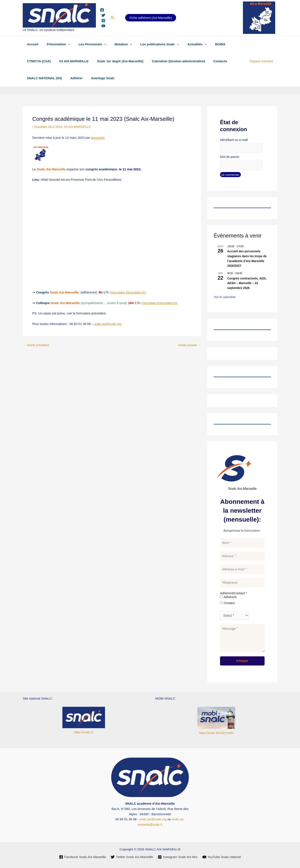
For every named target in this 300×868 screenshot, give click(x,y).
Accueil (32, 44)
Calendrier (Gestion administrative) (171, 61)
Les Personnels (87, 44)
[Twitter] (103, 15)
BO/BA (206, 44)
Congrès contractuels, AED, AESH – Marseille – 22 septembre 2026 (247, 284)
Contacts (211, 61)
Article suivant (189, 345)
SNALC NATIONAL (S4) (43, 78)
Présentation (55, 44)
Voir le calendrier (225, 298)
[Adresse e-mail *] (242, 571)
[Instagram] (103, 21)
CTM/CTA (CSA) (38, 61)
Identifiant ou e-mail (234, 140)
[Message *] (242, 640)
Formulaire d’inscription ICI (129, 292)
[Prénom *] (242, 558)
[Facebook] (102, 10)
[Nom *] (242, 544)
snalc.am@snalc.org (109, 324)
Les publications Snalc (150, 44)
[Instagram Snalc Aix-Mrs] (178, 857)
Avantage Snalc (97, 78)
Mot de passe (230, 157)
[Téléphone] (242, 584)
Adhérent (228, 598)
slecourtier (98, 138)
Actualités (185, 44)
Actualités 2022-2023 (49, 127)
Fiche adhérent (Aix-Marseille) (151, 18)
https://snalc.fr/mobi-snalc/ (216, 733)
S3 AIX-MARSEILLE (71, 61)
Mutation (116, 44)
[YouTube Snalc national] (222, 857)
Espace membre (263, 61)
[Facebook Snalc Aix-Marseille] (82, 857)
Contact (227, 604)
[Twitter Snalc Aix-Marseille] (132, 857)
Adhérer (73, 78)
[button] (113, 18)
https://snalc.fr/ (84, 732)
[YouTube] (103, 26)
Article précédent (37, 345)
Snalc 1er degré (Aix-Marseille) (115, 61)
